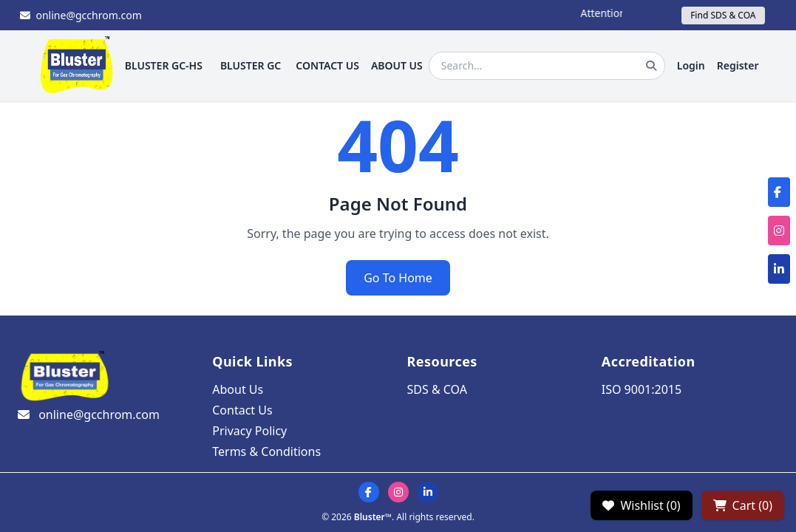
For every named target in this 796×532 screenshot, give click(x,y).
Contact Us (242, 410)
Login (691, 65)
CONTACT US (327, 65)
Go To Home (398, 278)
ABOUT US (397, 65)
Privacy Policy (249, 431)
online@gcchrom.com (81, 15)
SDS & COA (437, 389)
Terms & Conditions (266, 451)
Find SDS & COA (723, 15)
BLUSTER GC (251, 65)
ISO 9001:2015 (642, 389)
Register (738, 65)
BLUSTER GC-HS (164, 65)
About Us (238, 389)
